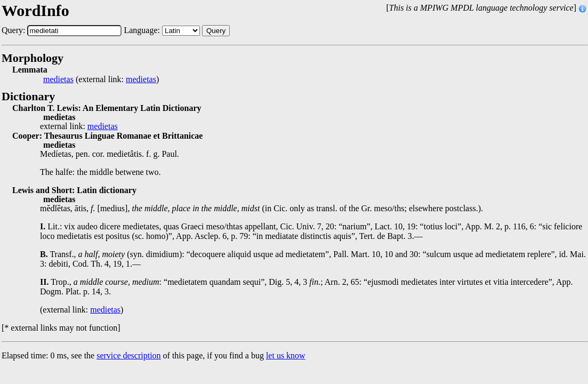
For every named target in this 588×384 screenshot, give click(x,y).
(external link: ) (101, 79)
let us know (286, 355)
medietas (58, 79)
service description (128, 355)
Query (216, 31)
